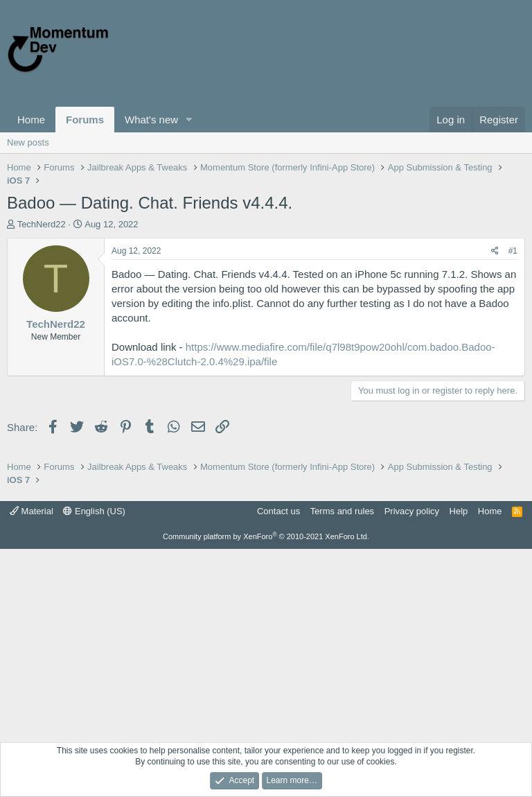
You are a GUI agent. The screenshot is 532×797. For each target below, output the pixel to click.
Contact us (278, 511)
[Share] (495, 251)
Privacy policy (412, 511)
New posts (28, 142)
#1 (513, 251)
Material (32, 511)
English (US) (94, 511)
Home (31, 120)
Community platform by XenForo (266, 536)
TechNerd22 (42, 224)
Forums (85, 120)
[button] (189, 120)
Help (459, 511)
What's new (151, 120)
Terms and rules (342, 511)
